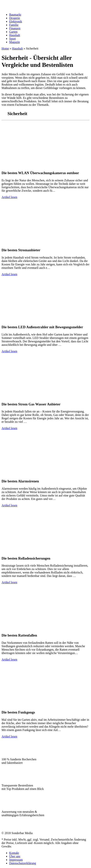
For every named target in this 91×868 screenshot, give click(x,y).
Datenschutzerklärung (23, 863)
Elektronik (16, 21)
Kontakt (14, 853)
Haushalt (15, 35)
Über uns (15, 856)
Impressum (16, 860)
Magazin (14, 42)
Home (5, 48)
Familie (14, 25)
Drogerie (15, 18)
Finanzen (15, 28)
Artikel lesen (9, 197)
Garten (13, 32)
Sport (12, 39)
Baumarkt (15, 15)
